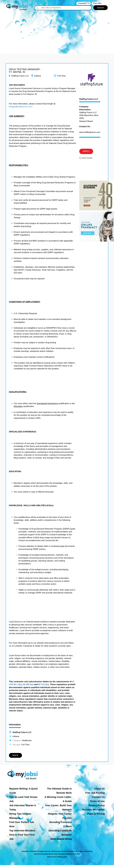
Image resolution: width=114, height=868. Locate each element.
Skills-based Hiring (61, 839)
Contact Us (98, 797)
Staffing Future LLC (89, 99)
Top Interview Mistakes (22, 831)
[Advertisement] (57, 31)
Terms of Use (97, 801)
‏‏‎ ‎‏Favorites (84, 3)
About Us (99, 789)
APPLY (86, 151)
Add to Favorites (87, 158)
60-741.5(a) (43, 684)
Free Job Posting (95, 793)
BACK (15, 755)
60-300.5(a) (28, 684)
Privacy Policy (97, 805)
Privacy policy (62, 857)
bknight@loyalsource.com (21, 107)
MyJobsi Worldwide (94, 810)
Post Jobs (97, 3)
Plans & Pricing (96, 814)
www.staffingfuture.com (90, 132)
